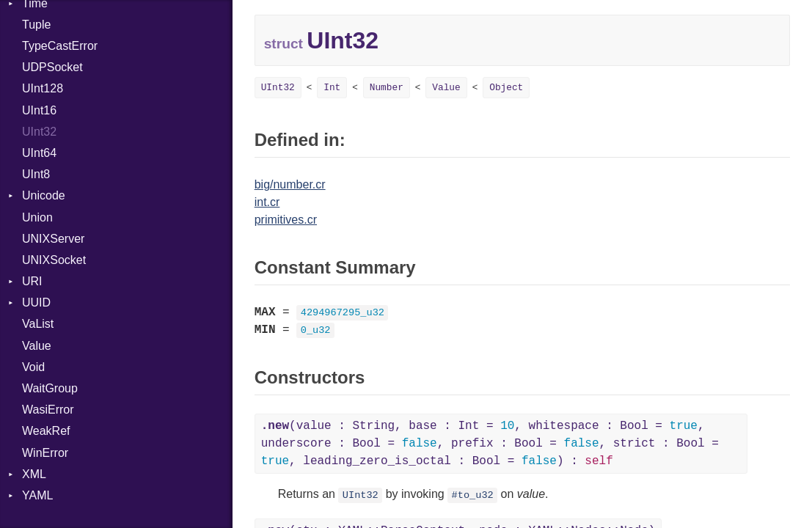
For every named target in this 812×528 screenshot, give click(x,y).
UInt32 (39, 132)
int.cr (267, 202)
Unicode (44, 195)
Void (33, 367)
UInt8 (36, 174)
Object (506, 88)
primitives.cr (286, 220)
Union (37, 217)
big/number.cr (290, 184)
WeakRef (46, 431)
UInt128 (43, 88)
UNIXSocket (54, 260)
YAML (37, 495)
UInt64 (39, 153)
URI (32, 281)
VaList (38, 324)
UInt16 (39, 110)
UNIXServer (53, 239)
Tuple (36, 25)
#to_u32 (473, 495)
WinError (45, 453)
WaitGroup (50, 388)
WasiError (48, 410)
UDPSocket (52, 67)
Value (37, 346)
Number (387, 88)
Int (332, 88)
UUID (36, 302)
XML (34, 474)
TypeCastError (60, 46)
